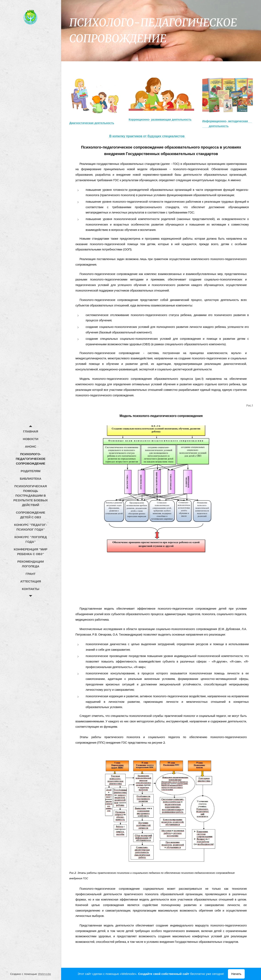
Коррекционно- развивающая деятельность (160, 120)
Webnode (44, 974)
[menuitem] (31, 431)
